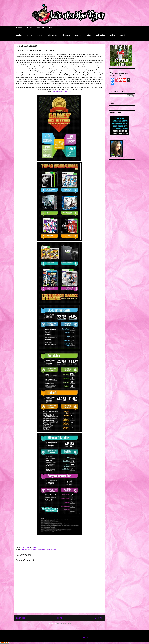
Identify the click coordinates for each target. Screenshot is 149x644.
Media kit (40, 28)
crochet (40, 35)
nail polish (100, 35)
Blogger (86, 638)
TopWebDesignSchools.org (62, 91)
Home (30, 28)
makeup (78, 35)
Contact (19, 28)
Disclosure (53, 28)
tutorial (123, 35)
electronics (53, 35)
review (112, 35)
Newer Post (20, 618)
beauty (29, 35)
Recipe (19, 35)
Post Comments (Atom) (64, 624)
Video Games (52, 549)
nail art (89, 35)
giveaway (66, 35)
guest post (24, 549)
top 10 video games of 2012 (37, 549)
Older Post (99, 618)
